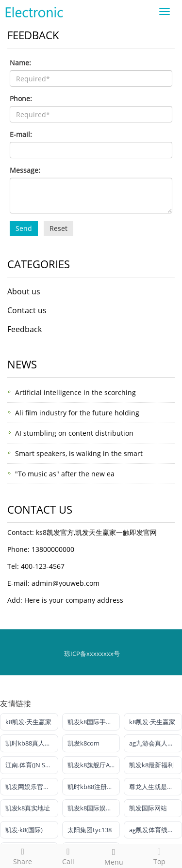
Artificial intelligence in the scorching (75, 392)
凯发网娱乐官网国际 (32, 787)
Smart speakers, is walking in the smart (79, 453)
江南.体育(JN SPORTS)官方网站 (32, 765)
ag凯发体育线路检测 (156, 830)
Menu (114, 856)
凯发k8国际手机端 (93, 722)
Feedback (25, 329)
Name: (20, 63)
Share (23, 855)
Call (68, 855)
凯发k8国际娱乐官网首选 (94, 808)
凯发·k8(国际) (24, 830)
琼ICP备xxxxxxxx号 (92, 654)
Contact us (27, 310)
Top (159, 855)
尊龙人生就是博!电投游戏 (156, 787)
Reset (58, 228)
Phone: (21, 99)
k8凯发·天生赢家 (28, 722)
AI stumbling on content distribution (74, 433)
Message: (25, 170)
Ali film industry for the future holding (77, 413)
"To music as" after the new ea (65, 474)
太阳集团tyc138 (90, 830)
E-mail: (21, 134)
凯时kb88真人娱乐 (31, 743)
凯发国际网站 (148, 808)
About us (24, 291)
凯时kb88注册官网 (93, 787)
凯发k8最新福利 (151, 765)
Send (24, 228)
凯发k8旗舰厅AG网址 (94, 765)
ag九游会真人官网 (155, 743)
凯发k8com (83, 743)
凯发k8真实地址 (28, 808)
